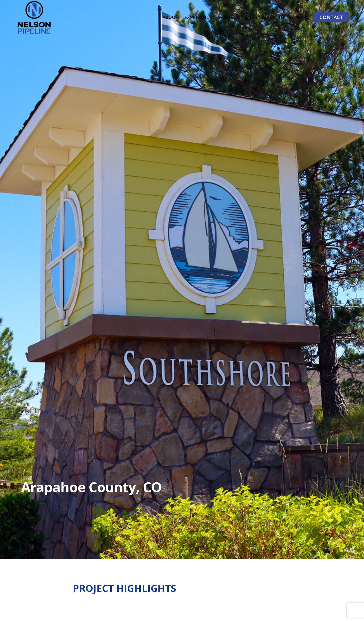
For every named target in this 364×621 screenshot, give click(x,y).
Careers (299, 17)
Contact (331, 17)
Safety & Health (264, 17)
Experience (198, 17)
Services (228, 17)
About (170, 17)
